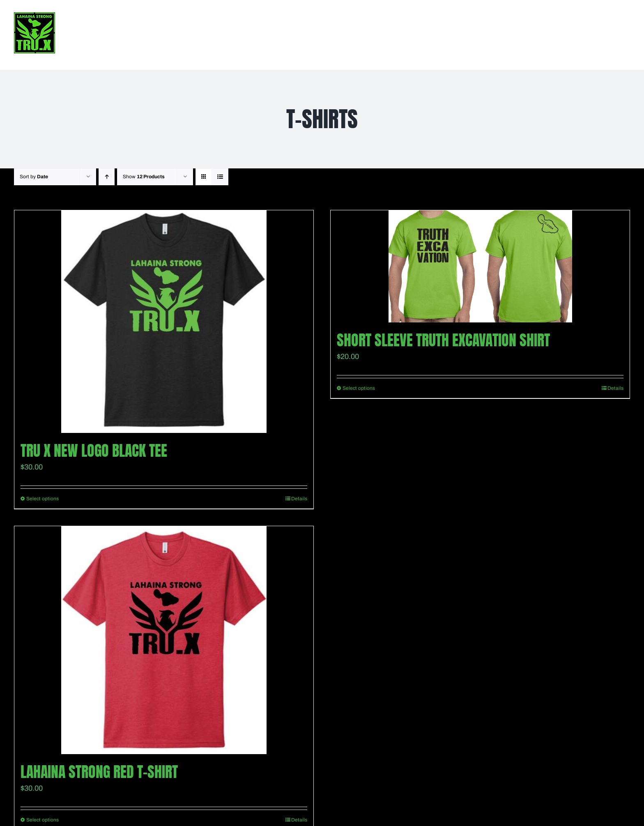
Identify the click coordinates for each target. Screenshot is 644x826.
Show (144, 177)
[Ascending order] (107, 177)
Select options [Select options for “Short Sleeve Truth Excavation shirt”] (359, 388)
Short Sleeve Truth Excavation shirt (443, 340)
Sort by (34, 177)
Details (299, 499)
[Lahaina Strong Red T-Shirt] (164, 640)
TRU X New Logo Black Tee (94, 451)
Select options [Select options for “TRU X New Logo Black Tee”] (43, 499)
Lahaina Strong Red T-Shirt (99, 772)
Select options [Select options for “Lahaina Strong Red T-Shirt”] (43, 820)
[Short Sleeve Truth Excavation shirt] (480, 266)
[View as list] (220, 177)
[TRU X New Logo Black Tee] (164, 322)
